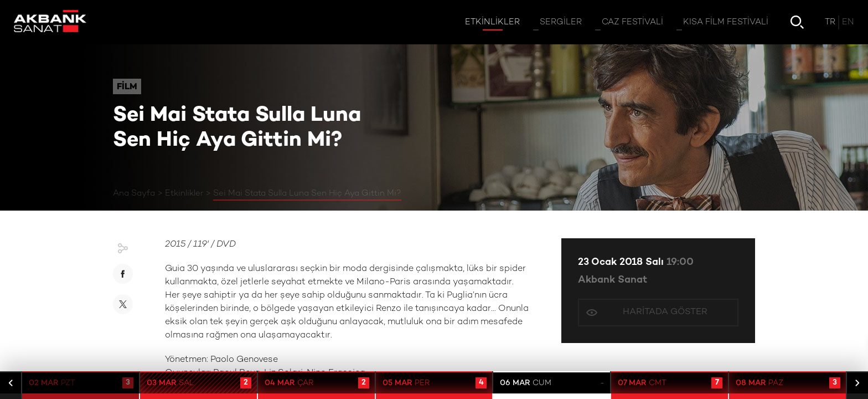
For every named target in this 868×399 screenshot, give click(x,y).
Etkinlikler (184, 193)
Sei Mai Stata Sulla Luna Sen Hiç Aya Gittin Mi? (307, 193)
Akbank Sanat (613, 280)
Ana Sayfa (134, 193)
